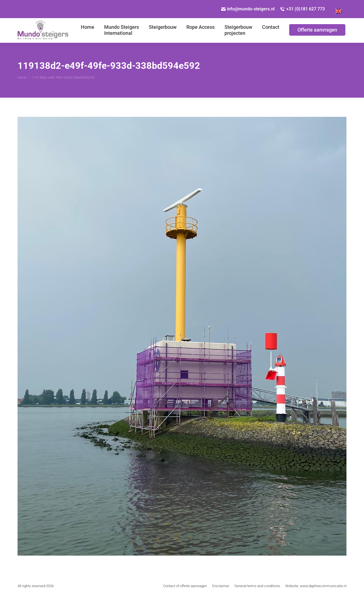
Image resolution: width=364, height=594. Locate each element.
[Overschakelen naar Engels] (338, 9)
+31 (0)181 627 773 (302, 9)
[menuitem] (88, 30)
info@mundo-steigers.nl (248, 9)
